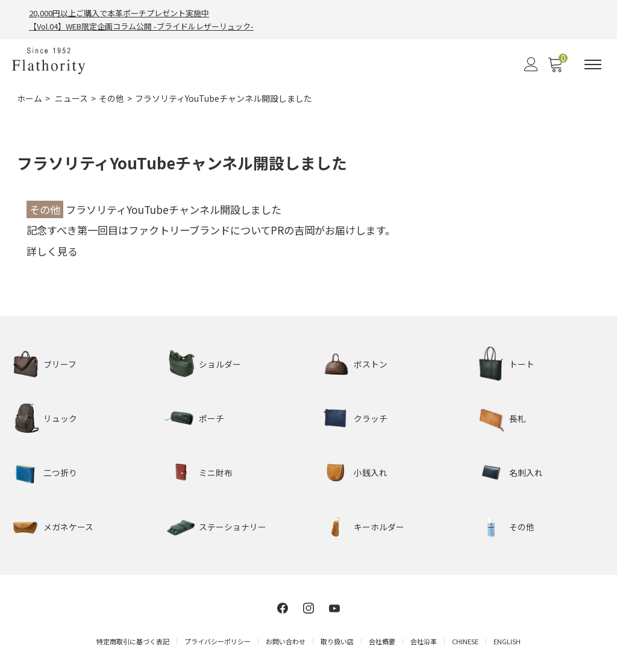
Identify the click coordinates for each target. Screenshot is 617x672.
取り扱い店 (337, 641)
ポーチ (211, 418)
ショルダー (220, 364)
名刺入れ (526, 473)
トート (522, 364)
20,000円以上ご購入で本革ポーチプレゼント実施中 (119, 13)
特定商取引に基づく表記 (133, 641)
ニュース (71, 99)
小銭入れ (371, 473)
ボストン (371, 364)
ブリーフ (60, 364)
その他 (111, 99)
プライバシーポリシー (218, 641)
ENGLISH (507, 641)
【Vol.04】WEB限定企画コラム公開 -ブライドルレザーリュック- (141, 27)
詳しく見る (52, 251)
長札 (518, 418)
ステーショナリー (233, 527)
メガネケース (68, 527)
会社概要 (382, 641)
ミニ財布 (216, 473)
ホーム (30, 99)
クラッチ (371, 418)
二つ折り (60, 473)
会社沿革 (424, 641)
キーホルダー (379, 527)
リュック (60, 418)
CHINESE (465, 641)
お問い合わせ (286, 641)
